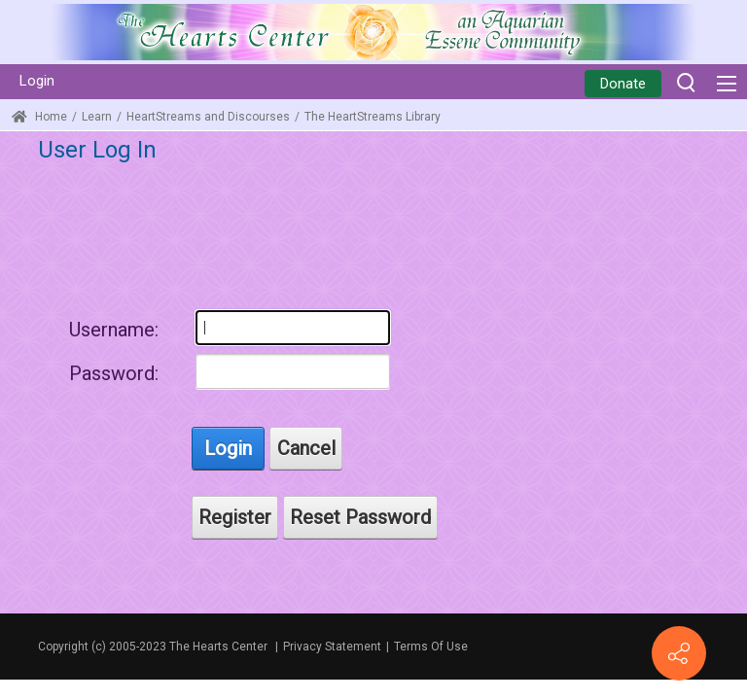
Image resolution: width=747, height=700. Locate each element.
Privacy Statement (332, 647)
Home (39, 117)
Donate (623, 84)
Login (37, 81)
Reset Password (360, 517)
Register (235, 517)
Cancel (306, 448)
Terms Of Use (431, 647)
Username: (114, 330)
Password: (114, 373)
